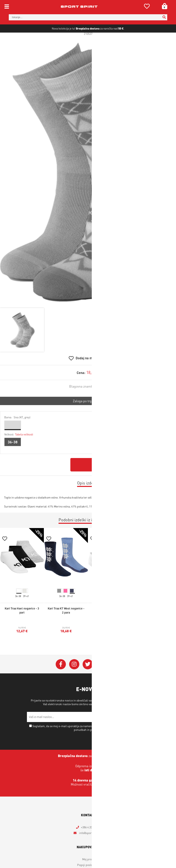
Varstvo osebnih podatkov (117, 718)
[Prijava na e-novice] (144, 731)
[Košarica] (163, 6)
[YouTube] (101, 678)
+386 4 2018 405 (90, 841)
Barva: (17, 431)
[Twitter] (88, 678)
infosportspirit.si (91, 847)
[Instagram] (74, 678)
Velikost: (19, 449)
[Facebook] (61, 678)
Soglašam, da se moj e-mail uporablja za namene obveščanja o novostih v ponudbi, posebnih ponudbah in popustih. (90, 742)
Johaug (102, 401)
